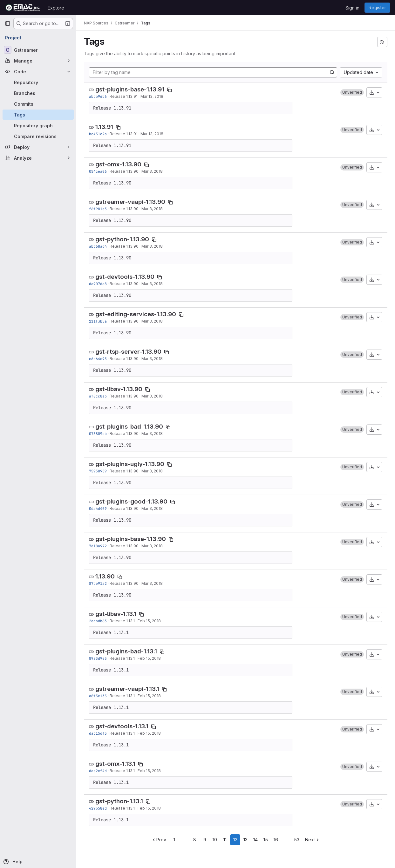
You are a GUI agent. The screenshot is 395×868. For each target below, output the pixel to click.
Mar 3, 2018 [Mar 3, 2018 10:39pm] (152, 434)
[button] (352, 92)
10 (215, 840)
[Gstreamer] (38, 50)
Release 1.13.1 (122, 621)
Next (313, 840)
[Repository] (38, 82)
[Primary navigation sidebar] (8, 23)
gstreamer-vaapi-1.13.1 (127, 689)
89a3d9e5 (98, 658)
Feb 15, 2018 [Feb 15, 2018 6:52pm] (149, 658)
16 (276, 840)
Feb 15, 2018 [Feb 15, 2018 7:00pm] (149, 621)
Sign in (352, 8)
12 (235, 840)
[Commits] (38, 104)
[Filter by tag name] (208, 72)
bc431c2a (98, 134)
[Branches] (38, 93)
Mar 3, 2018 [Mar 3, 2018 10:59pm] (152, 209)
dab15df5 (98, 733)
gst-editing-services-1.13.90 (136, 314)
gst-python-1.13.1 (119, 801)
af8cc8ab (98, 396)
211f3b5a (98, 321)
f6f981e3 (98, 209)
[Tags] (38, 115)
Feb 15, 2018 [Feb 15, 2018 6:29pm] (149, 696)
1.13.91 (104, 127)
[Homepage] (23, 8)
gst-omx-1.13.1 (115, 764)
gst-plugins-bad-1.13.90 (129, 427)
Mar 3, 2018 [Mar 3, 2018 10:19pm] (152, 508)
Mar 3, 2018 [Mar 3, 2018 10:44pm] (152, 396)
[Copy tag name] (169, 90)
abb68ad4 (98, 246)
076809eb (98, 434)
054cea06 (98, 171)
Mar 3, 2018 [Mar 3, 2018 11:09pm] (152, 321)
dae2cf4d (98, 771)
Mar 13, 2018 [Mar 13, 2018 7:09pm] (152, 134)
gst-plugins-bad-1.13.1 (126, 651)
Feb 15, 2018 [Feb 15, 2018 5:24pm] (149, 808)
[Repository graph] (38, 125)
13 (245, 840)
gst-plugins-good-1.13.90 (131, 501)
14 (255, 840)
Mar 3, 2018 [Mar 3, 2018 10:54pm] (152, 284)
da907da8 (98, 284)
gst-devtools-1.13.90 (125, 277)
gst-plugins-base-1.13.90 (131, 539)
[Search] (332, 72)
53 (297, 840)
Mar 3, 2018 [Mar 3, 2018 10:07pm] (152, 546)
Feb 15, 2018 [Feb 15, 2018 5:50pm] (149, 771)
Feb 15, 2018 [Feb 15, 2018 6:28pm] (149, 733)
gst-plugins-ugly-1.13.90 (130, 464)
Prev (159, 840)
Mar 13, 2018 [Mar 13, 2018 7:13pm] (152, 96)
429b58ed (98, 808)
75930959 (98, 471)
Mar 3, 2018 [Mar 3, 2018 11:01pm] (152, 171)
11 (225, 840)
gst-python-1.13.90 (122, 239)
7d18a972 (98, 546)
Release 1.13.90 (124, 171)
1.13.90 (105, 576)
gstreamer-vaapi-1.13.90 (130, 202)
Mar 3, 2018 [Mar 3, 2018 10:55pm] (152, 246)
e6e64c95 (98, 359)
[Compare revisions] (38, 136)
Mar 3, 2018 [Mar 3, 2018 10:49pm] (152, 359)
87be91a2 (98, 583)
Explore (56, 8)
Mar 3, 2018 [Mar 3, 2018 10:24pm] (152, 471)
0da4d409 (98, 508)
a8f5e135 (98, 696)
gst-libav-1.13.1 (116, 614)
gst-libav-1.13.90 (119, 389)
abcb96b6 (98, 96)
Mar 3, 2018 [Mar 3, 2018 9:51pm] (152, 583)
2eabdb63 (98, 621)
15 (266, 840)
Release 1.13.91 (124, 96)
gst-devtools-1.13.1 (122, 726)
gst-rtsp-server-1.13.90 (128, 352)
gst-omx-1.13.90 (118, 164)
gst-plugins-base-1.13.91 (130, 89)
